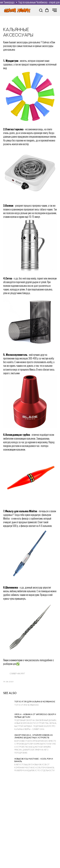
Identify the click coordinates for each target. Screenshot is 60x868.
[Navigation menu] (55, 10)
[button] (41, 10)
